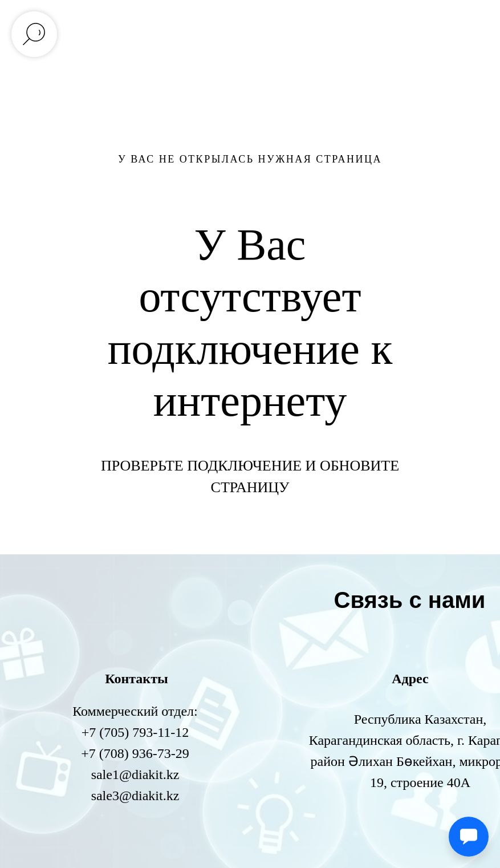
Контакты (136, 679)
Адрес (410, 679)
